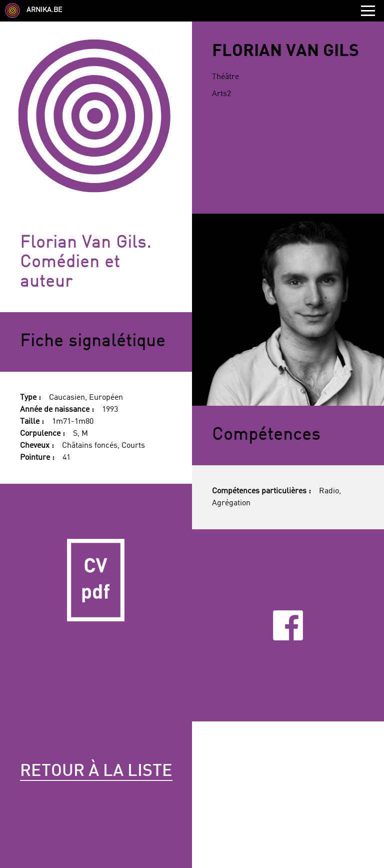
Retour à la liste (96, 771)
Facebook (288, 626)
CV (96, 580)
